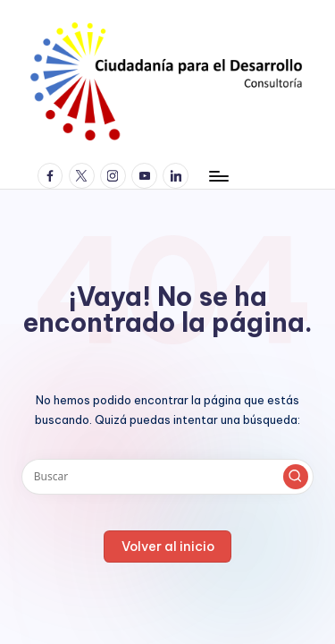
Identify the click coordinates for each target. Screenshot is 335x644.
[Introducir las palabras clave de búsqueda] (167, 477)
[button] (296, 477)
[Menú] (218, 176)
